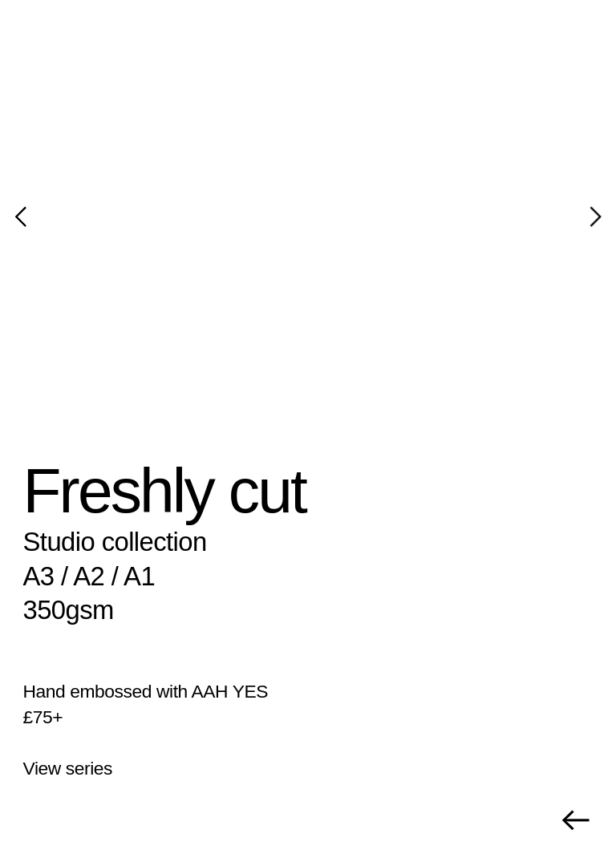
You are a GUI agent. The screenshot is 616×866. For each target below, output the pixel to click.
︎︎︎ (575, 820)
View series (68, 768)
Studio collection (115, 542)
